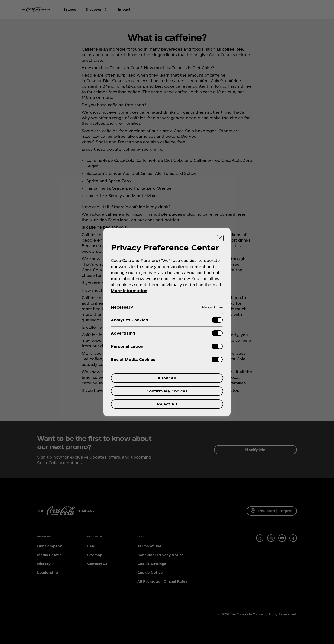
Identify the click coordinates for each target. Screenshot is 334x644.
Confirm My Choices (167, 391)
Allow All (167, 378)
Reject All (167, 404)
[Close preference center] (220, 238)
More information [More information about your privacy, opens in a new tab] (129, 291)
